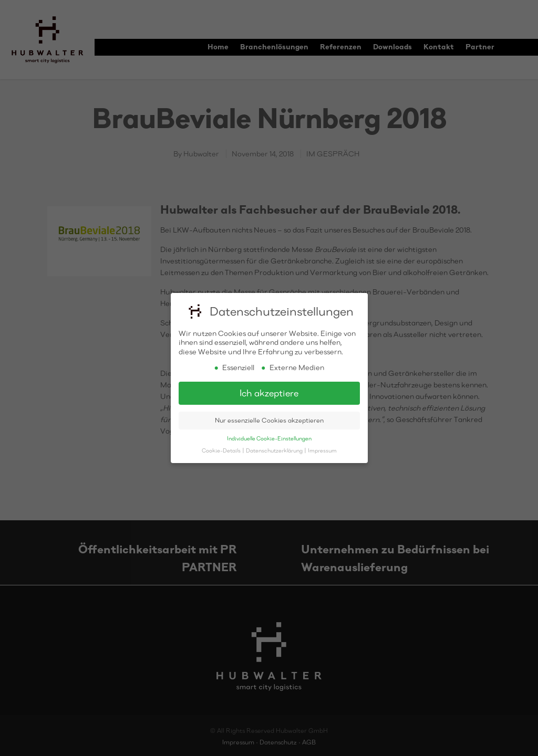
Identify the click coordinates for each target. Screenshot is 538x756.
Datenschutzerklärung (275, 450)
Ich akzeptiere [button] (269, 392)
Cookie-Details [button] (222, 450)
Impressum (322, 450)
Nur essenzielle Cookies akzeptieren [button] (269, 420)
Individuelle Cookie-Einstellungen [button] (269, 438)
